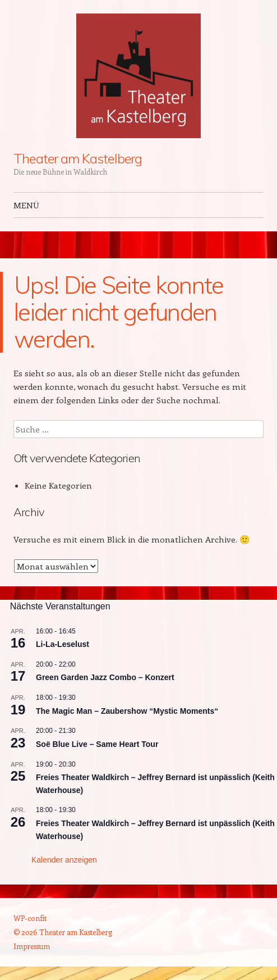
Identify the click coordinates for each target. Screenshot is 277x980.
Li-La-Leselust (63, 644)
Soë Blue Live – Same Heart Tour (97, 744)
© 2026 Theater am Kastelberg (63, 932)
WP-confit (30, 918)
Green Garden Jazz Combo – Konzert (105, 677)
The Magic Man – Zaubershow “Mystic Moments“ (127, 711)
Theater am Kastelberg (78, 158)
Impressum (32, 946)
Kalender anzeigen (64, 860)
